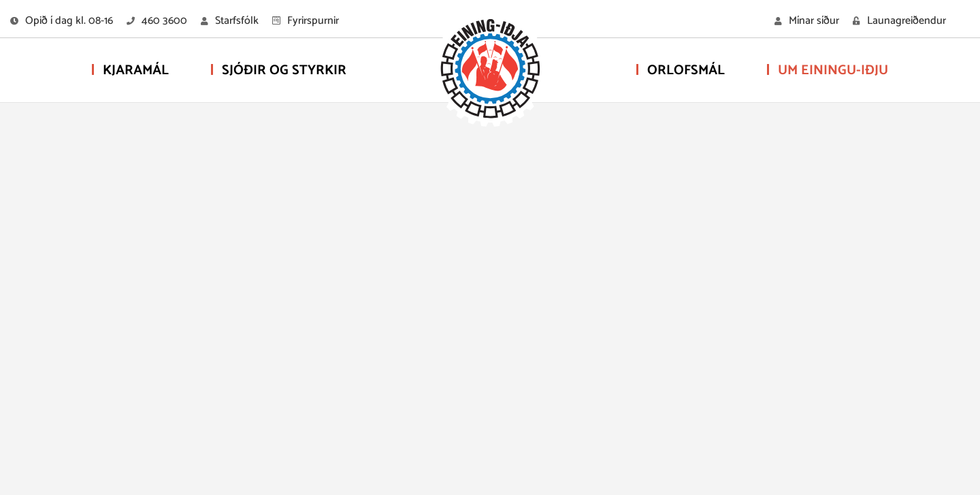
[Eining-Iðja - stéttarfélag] (490, 71)
